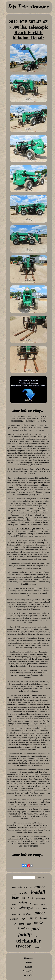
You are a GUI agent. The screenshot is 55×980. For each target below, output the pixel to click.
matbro (27, 914)
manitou (38, 886)
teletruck (16, 914)
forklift (25, 935)
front (43, 918)
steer (38, 908)
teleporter (23, 887)
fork (31, 898)
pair (29, 924)
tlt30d (13, 908)
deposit (38, 948)
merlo (38, 923)
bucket (23, 929)
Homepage (29, 958)
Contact (28, 967)
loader (39, 913)
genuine (14, 919)
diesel (14, 894)
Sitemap (29, 962)
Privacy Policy (29, 971)
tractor (23, 947)
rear (14, 888)
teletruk (25, 903)
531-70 (37, 937)
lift (15, 924)
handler (24, 893)
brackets (19, 898)
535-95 (33, 918)
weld (45, 908)
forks (14, 904)
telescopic (26, 908)
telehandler (29, 941)
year (36, 904)
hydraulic (41, 899)
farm (22, 924)
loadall (38, 892)
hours (43, 904)
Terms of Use (28, 975)
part (36, 929)
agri (23, 918)
